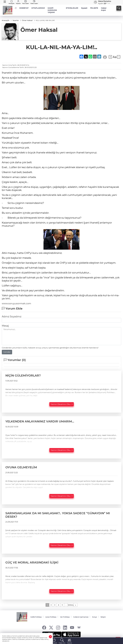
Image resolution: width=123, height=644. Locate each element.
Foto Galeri (26, 2)
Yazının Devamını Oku (62, 404)
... (66, 605)
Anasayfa (11, 2)
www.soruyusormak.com (17, 304)
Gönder (7, 352)
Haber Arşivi (104, 9)
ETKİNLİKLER (72, 8)
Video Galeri (34, 2)
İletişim (103, 617)
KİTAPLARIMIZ (38, 8)
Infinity (71, 605)
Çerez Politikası (51, 617)
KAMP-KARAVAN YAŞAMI (52, 10)
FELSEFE (94, 8)
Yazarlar (18, 2)
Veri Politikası (65, 617)
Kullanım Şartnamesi (81, 617)
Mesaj (5, 326)
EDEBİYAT (24, 8)
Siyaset (84, 8)
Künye (94, 617)
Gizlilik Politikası (36, 617)
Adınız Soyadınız (12, 317)
